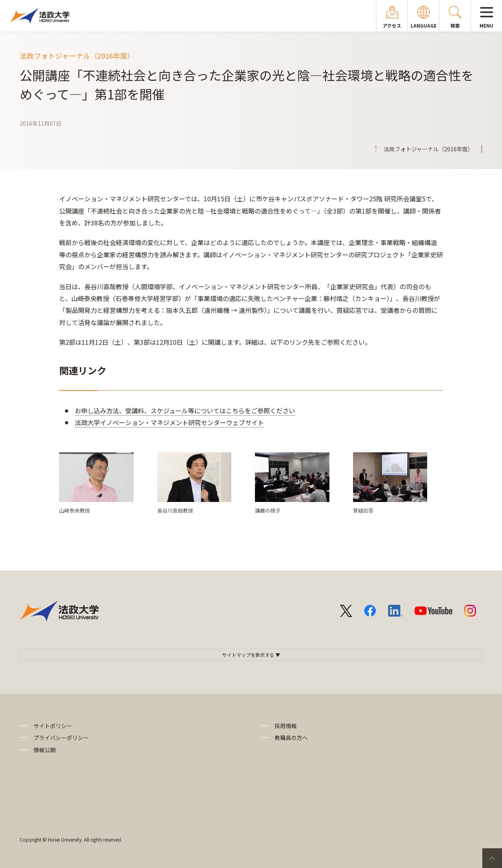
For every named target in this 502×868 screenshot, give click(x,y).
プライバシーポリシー (61, 738)
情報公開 (45, 750)
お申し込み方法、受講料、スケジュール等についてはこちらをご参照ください (185, 411)
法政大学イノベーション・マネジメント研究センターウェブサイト (169, 422)
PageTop (492, 858)
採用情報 (286, 726)
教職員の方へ (291, 738)
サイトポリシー (53, 726)
